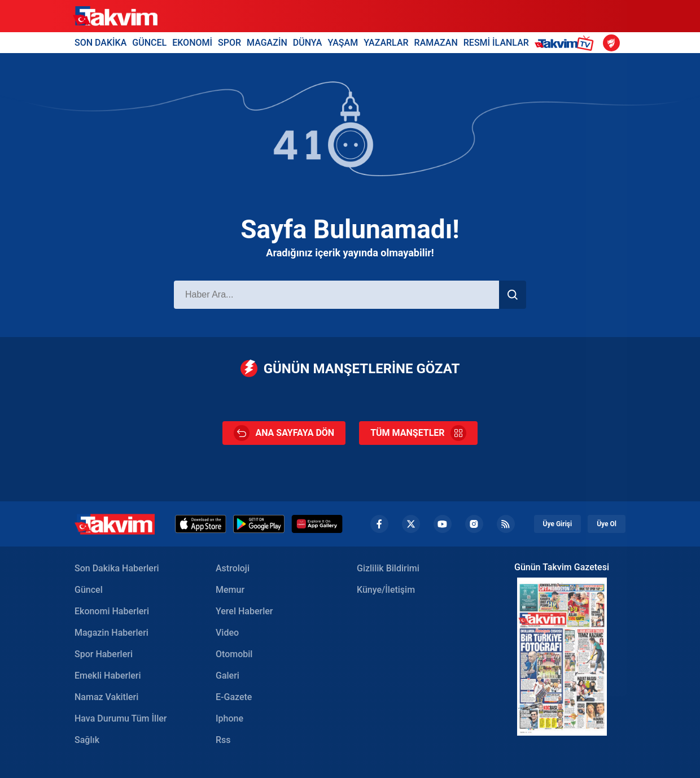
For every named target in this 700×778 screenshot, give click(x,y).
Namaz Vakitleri (106, 697)
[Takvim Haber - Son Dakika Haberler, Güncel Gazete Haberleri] (115, 524)
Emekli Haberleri (108, 676)
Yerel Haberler (244, 611)
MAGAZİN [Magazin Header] (267, 43)
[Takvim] (115, 16)
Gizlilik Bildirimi (388, 568)
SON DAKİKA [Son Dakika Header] (100, 43)
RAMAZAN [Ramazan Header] (436, 43)
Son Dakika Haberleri (117, 568)
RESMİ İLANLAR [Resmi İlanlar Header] (496, 43)
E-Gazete (234, 697)
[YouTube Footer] (443, 524)
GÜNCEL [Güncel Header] (149, 43)
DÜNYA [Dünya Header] (308, 43)
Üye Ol (607, 524)
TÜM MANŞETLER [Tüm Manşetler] (418, 433)
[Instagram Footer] (474, 524)
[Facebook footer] (379, 524)
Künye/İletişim (386, 590)
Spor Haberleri (104, 654)
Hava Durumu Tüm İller (121, 718)
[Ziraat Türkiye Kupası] (611, 43)
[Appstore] (201, 524)
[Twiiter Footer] (411, 524)
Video (227, 633)
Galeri (228, 676)
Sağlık (87, 740)
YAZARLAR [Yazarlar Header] (386, 43)
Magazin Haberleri (111, 633)
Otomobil (234, 654)
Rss (223, 740)
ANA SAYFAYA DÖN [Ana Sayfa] (284, 433)
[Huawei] (317, 524)
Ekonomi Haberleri (112, 611)
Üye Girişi (558, 524)
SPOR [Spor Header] (229, 43)
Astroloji (233, 568)
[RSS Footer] (506, 524)
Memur (230, 590)
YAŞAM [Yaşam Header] (343, 43)
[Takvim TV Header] (566, 43)
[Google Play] (259, 524)
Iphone (229, 718)
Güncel (89, 590)
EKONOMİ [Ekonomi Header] (192, 43)
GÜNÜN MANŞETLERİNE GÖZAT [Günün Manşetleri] (350, 368)
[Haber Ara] (336, 295)
